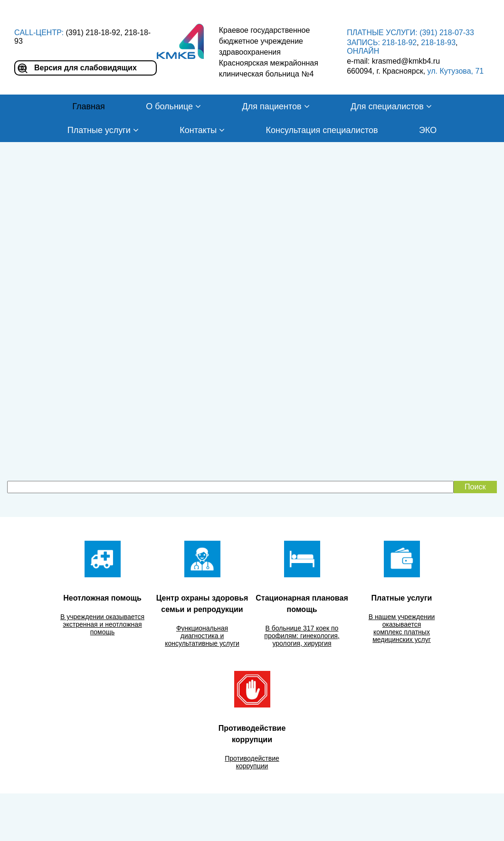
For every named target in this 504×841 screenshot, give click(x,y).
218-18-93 (438, 43)
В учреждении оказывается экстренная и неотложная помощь (102, 624)
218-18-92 (399, 43)
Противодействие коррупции (252, 762)
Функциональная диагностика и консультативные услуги (202, 636)
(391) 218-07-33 (447, 33)
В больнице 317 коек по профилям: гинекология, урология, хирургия (302, 636)
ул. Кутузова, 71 (456, 71)
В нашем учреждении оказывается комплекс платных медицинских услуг (402, 628)
